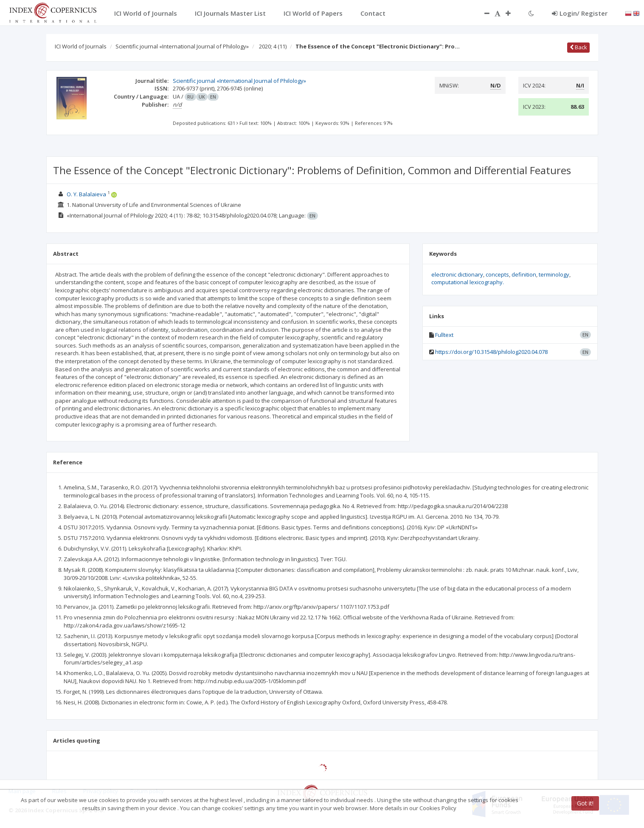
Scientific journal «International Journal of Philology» (182, 46)
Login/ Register (580, 13)
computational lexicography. (468, 282)
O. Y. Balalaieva (86, 194)
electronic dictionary (457, 274)
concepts (497, 274)
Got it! (585, 803)
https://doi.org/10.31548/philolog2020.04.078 (491, 352)
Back (578, 47)
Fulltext (444, 335)
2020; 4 (273, 46)
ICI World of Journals (81, 46)
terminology (554, 274)
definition (524, 274)
